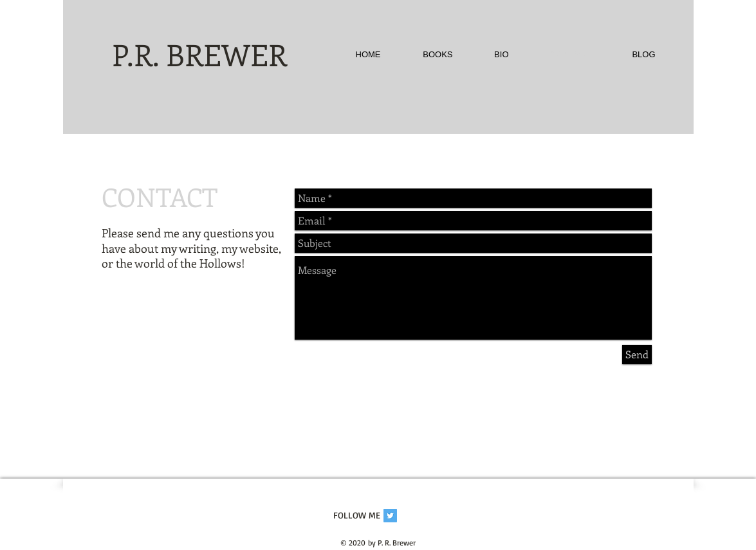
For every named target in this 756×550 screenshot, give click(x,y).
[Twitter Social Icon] (390, 516)
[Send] (637, 354)
